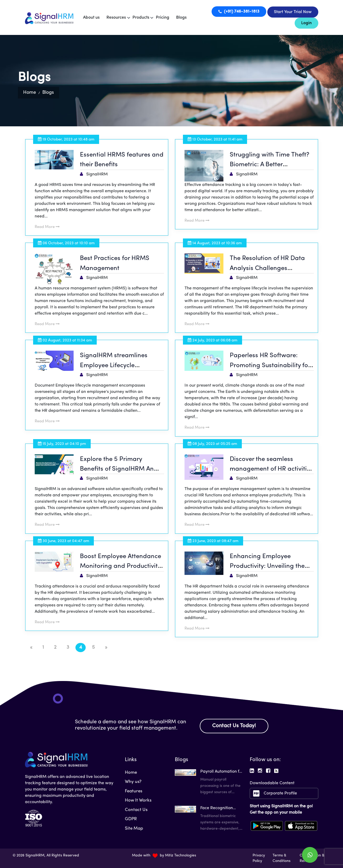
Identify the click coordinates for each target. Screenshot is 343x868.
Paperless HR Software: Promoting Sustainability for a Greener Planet (270, 365)
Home (30, 93)
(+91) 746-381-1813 (239, 12)
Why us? (133, 782)
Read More (47, 227)
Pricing (163, 18)
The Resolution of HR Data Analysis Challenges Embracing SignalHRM (267, 268)
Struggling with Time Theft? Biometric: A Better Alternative (270, 165)
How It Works (138, 800)
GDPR (131, 819)
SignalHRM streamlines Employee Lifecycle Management (114, 365)
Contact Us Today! (234, 726)
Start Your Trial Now (293, 12)
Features (134, 791)
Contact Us (136, 810)
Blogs (181, 18)
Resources (116, 18)
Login (306, 23)
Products (141, 18)
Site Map (134, 828)
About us (91, 18)
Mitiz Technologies (181, 856)
